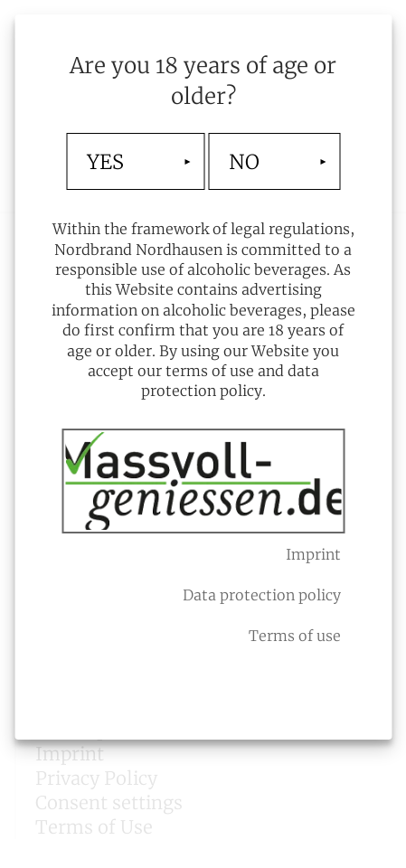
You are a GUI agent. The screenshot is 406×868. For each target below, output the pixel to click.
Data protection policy (262, 595)
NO (244, 162)
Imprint (313, 554)
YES (105, 162)
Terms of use (295, 636)
